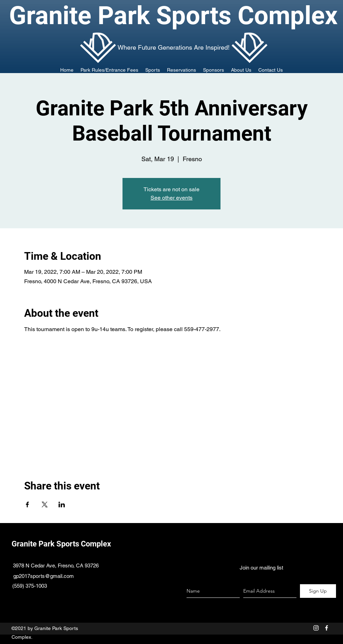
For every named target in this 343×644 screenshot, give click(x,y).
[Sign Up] (318, 591)
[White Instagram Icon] (316, 628)
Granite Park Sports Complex (61, 544)
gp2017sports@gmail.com (44, 576)
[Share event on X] (45, 505)
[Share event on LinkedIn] (62, 505)
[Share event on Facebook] (27, 505)
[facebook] (327, 628)
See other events (171, 198)
